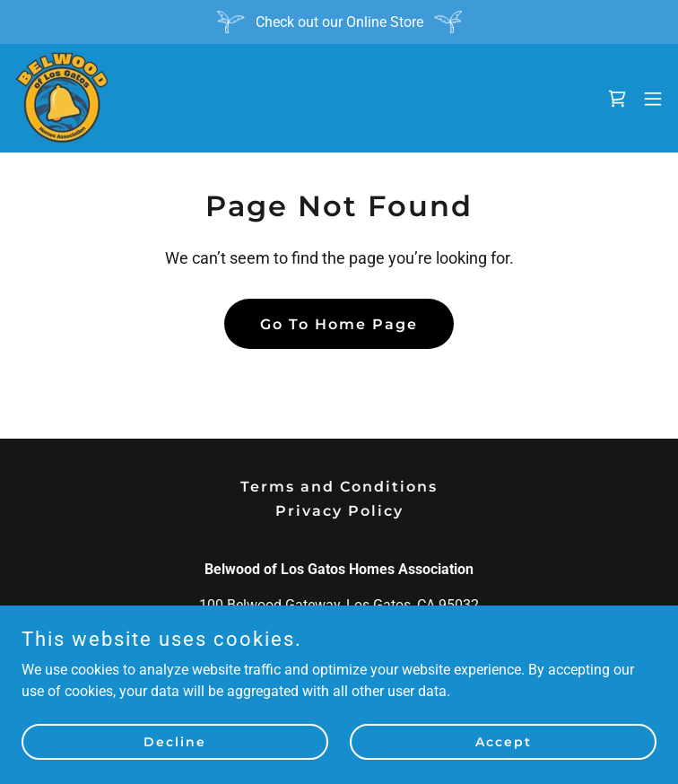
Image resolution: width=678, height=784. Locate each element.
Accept (504, 741)
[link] (62, 98)
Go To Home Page (339, 324)
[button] (653, 99)
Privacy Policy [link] (339, 511)
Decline (175, 741)
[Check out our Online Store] (339, 22)
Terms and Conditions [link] (339, 487)
